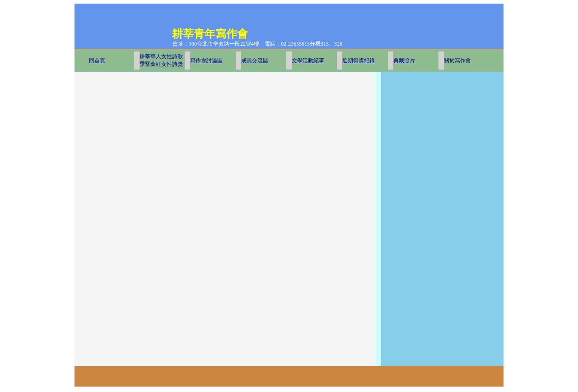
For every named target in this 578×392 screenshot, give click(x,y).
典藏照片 (404, 61)
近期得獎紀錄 (359, 61)
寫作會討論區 (206, 61)
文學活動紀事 (308, 61)
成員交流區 (255, 61)
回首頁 (97, 61)
